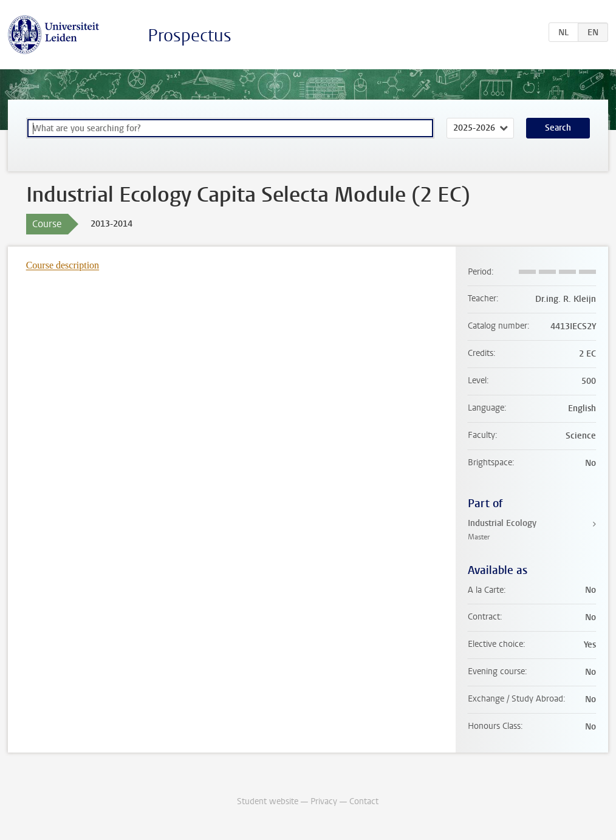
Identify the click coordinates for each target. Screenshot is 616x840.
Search (558, 128)
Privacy (324, 801)
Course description (63, 265)
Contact (364, 801)
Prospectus (190, 36)
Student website (268, 801)
